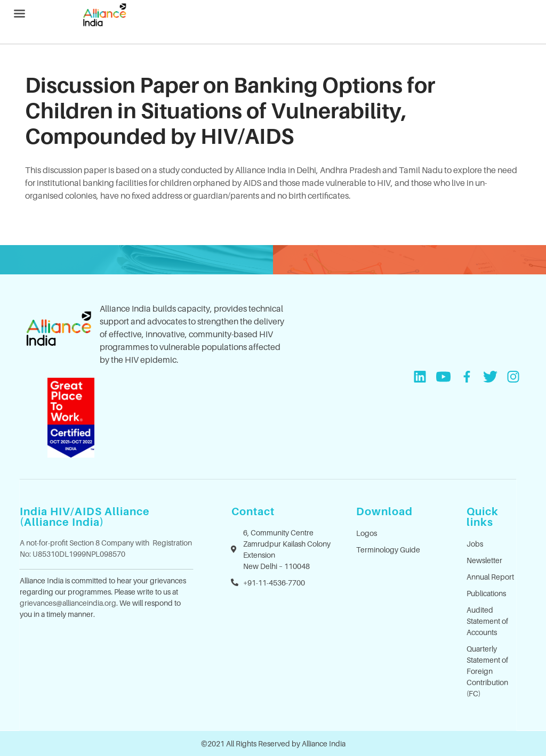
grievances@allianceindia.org (68, 603)
